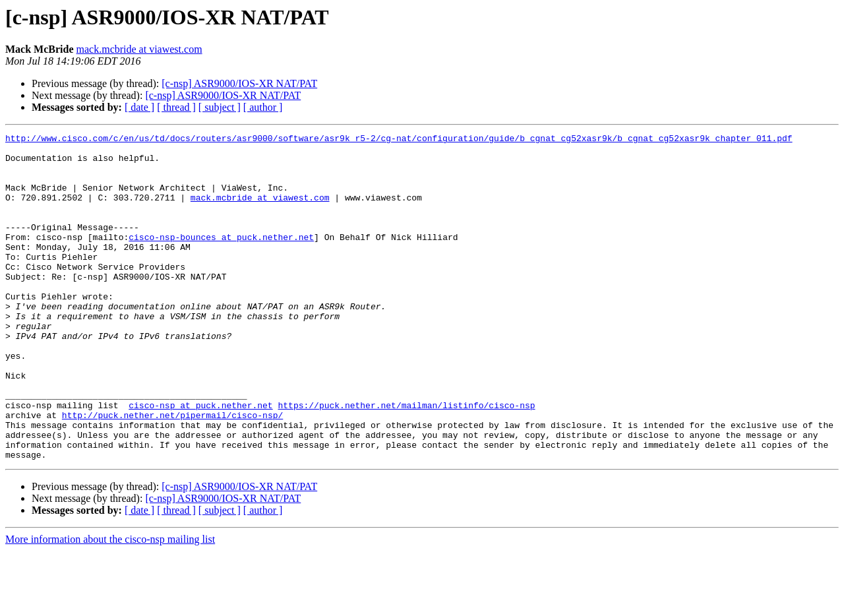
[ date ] (139, 107)
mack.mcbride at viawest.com (139, 49)
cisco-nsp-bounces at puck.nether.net (221, 259)
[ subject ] (220, 107)
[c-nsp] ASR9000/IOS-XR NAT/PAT (239, 83)
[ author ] (263, 107)
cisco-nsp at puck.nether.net (200, 460)
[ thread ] (176, 107)
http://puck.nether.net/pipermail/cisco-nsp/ (172, 472)
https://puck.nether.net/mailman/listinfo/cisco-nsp (406, 460)
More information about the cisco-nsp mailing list (110, 604)
